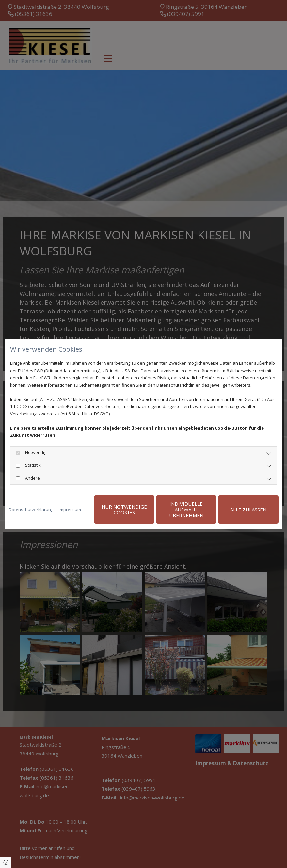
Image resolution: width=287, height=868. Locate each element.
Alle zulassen (248, 510)
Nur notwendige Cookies (124, 510)
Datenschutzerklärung (31, 510)
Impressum (70, 510)
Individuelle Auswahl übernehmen (186, 510)
